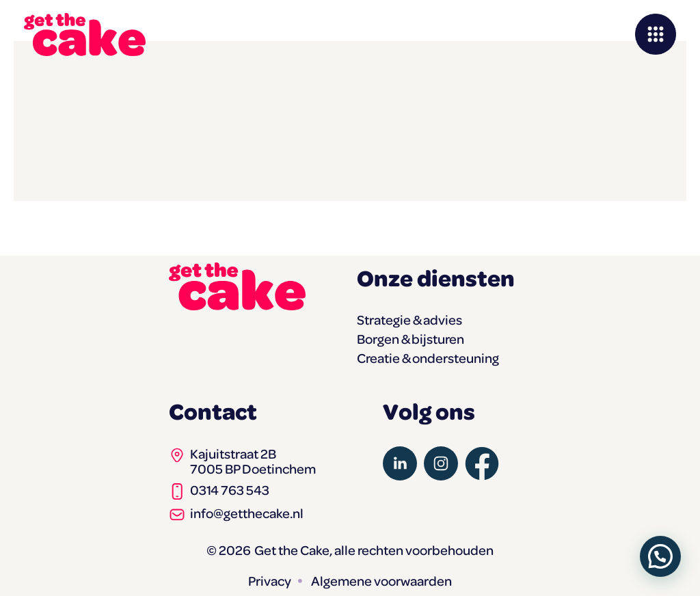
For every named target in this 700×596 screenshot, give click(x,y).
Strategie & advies (409, 320)
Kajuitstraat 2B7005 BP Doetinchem (253, 461)
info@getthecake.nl (247, 513)
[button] (660, 556)
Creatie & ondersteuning (428, 358)
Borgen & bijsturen (410, 339)
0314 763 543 (230, 490)
